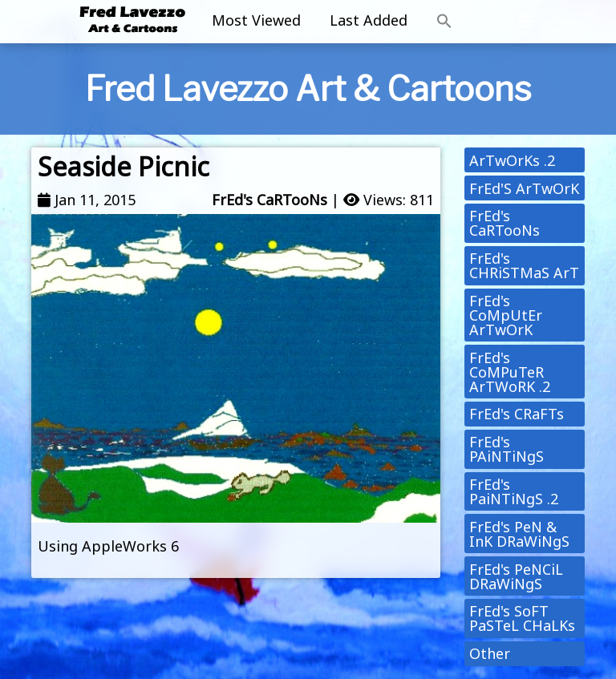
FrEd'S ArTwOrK (524, 188)
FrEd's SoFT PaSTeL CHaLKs (522, 618)
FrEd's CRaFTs (517, 414)
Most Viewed (256, 20)
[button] (444, 22)
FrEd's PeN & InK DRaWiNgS (519, 534)
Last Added (369, 20)
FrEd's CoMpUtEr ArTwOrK (506, 315)
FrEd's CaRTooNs (269, 200)
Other (490, 653)
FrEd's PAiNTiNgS (507, 449)
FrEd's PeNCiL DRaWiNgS (516, 576)
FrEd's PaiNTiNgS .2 (514, 491)
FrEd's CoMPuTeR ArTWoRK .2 (510, 372)
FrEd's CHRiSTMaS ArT (524, 265)
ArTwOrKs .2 (512, 160)
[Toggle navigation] (525, 22)
